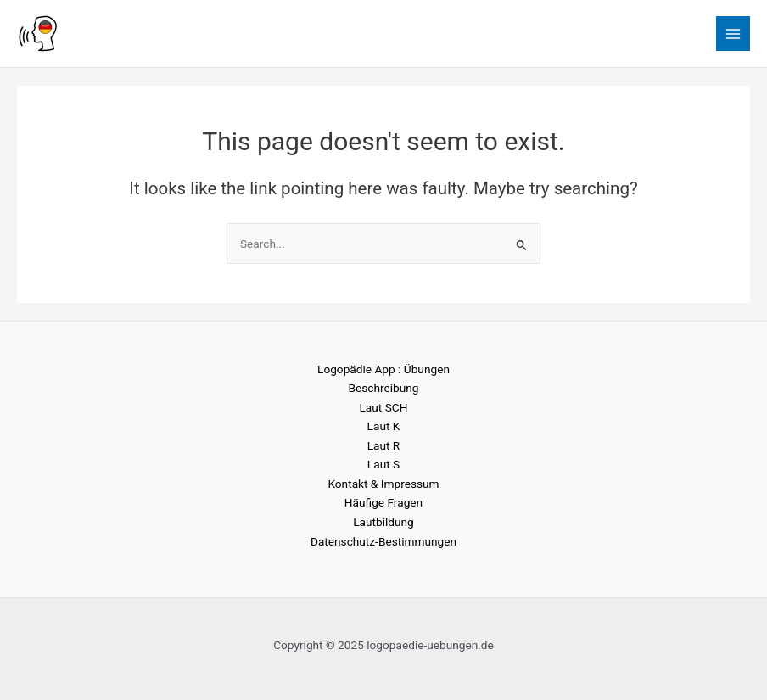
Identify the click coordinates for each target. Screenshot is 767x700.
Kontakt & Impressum (383, 484)
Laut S (383, 464)
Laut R (384, 445)
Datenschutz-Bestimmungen (383, 541)
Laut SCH (384, 407)
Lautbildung (383, 522)
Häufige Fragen (383, 502)
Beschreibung (383, 388)
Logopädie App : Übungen (383, 369)
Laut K (384, 426)
